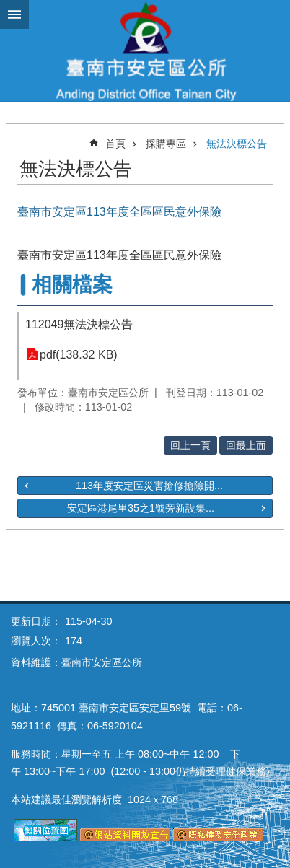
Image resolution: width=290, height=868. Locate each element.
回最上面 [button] (246, 445)
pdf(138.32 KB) (79, 355)
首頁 (115, 144)
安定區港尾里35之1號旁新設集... (141, 508)
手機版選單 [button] (14, 14)
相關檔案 (72, 285)
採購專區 (166, 144)
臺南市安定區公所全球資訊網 (145, 51)
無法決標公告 (237, 144)
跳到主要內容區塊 (8, 8)
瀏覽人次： (36, 641)
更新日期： (36, 621)
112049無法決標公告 (79, 324)
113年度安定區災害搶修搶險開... (149, 486)
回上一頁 (190, 445)
